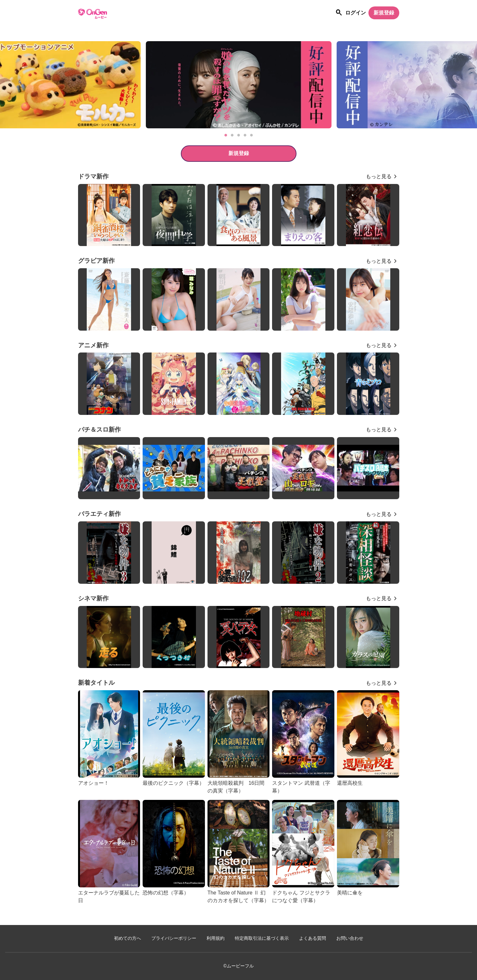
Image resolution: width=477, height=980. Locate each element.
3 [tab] (239, 135)
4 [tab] (245, 135)
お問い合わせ (350, 938)
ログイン (356, 13)
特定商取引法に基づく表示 (262, 938)
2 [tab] (232, 135)
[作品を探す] (339, 13)
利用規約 (216, 938)
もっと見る (379, 176)
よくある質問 (313, 938)
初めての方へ (128, 938)
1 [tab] (226, 135)
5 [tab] (252, 135)
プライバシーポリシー (174, 938)
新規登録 (384, 13)
